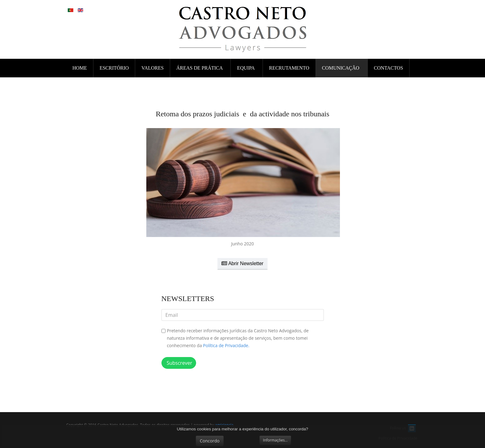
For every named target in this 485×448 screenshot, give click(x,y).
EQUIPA (246, 68)
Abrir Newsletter (242, 263)
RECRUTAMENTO (289, 68)
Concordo (210, 441)
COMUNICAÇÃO (341, 68)
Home (80, 68)
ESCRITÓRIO (114, 68)
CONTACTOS (388, 68)
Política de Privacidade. (226, 345)
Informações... (275, 440)
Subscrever (179, 363)
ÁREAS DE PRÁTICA (200, 68)
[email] (243, 315)
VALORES (152, 68)
